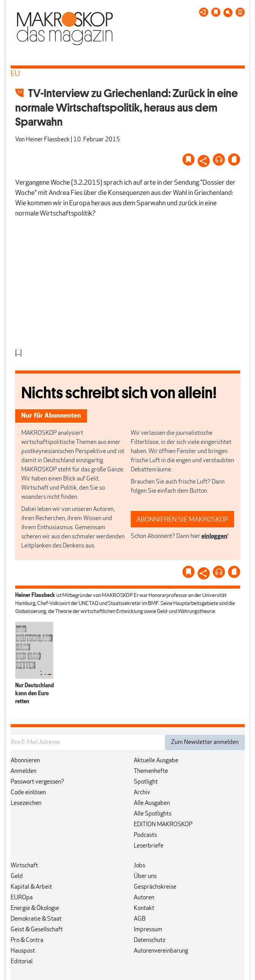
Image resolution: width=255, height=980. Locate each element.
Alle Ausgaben (152, 803)
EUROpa (22, 898)
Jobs (139, 866)
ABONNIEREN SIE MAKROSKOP (182, 520)
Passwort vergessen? (37, 782)
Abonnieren (25, 761)
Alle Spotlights (153, 814)
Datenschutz (150, 940)
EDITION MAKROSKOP (163, 825)
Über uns (145, 876)
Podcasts (145, 835)
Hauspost (23, 951)
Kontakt (144, 908)
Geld (17, 876)
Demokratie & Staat (36, 919)
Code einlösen (28, 793)
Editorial (22, 962)
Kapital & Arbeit (31, 887)
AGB (140, 919)
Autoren (144, 898)
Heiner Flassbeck (48, 140)
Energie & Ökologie (35, 908)
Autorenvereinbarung (161, 951)
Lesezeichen (26, 803)
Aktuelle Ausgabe (156, 761)
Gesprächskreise (155, 887)
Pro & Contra (27, 940)
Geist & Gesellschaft (37, 930)
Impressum (148, 930)
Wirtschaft (24, 866)
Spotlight (146, 782)
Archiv (142, 793)
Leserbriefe (149, 846)
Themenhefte (151, 771)
